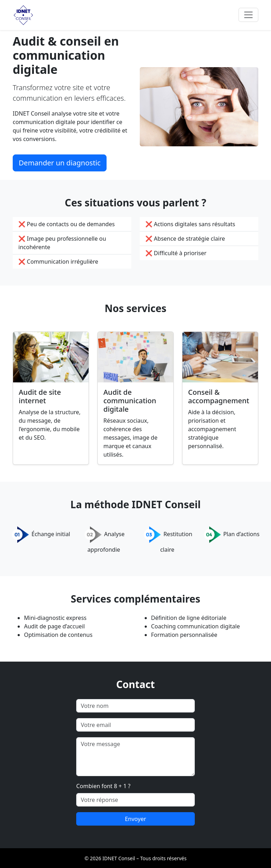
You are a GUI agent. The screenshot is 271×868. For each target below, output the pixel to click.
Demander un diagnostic (60, 163)
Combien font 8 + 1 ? (103, 786)
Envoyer (135, 819)
